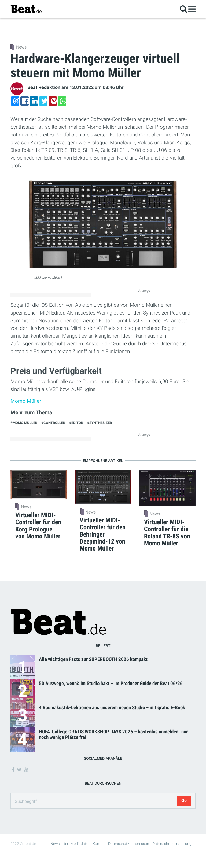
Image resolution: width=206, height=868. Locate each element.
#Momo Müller (24, 423)
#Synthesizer (100, 423)
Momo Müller (26, 401)
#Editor (76, 423)
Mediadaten (80, 844)
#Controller (53, 423)
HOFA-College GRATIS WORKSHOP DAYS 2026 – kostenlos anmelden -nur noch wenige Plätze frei (113, 734)
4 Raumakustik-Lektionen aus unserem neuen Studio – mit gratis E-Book (112, 708)
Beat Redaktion (44, 87)
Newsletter (59, 844)
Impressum (141, 844)
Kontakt (99, 844)
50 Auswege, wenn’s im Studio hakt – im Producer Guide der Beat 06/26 (111, 683)
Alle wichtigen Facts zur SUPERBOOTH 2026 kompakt (93, 659)
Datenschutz (119, 844)
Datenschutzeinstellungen (174, 844)
